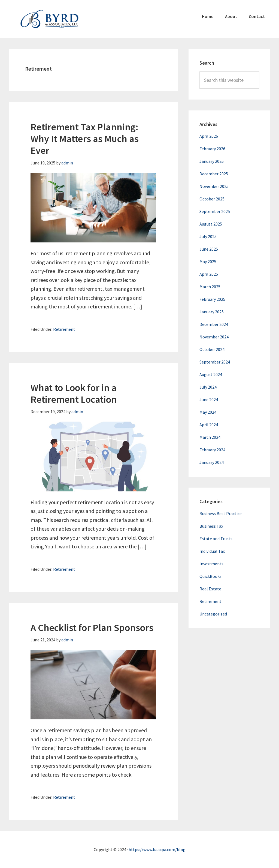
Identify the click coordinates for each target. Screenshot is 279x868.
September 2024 (215, 362)
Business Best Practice (221, 513)
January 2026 (212, 161)
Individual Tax (212, 551)
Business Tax (211, 526)
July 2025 (208, 236)
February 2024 (212, 450)
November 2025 (214, 186)
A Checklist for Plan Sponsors (92, 628)
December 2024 (214, 324)
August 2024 (211, 374)
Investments (211, 564)
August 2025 (211, 224)
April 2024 (209, 425)
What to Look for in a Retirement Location (74, 394)
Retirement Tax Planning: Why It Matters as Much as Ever (85, 139)
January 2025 (212, 312)
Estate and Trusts (216, 539)
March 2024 (210, 437)
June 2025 (209, 249)
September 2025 (215, 211)
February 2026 (212, 149)
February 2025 (212, 299)
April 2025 (209, 274)
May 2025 (208, 262)
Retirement (64, 329)
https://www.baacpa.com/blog (157, 849)
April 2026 (209, 136)
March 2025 (210, 287)
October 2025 (212, 199)
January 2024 (212, 462)
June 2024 (209, 400)
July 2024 (208, 387)
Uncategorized (213, 614)
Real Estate (210, 589)
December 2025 (214, 174)
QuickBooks (210, 576)
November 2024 (214, 337)
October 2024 (212, 349)
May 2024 (208, 412)
